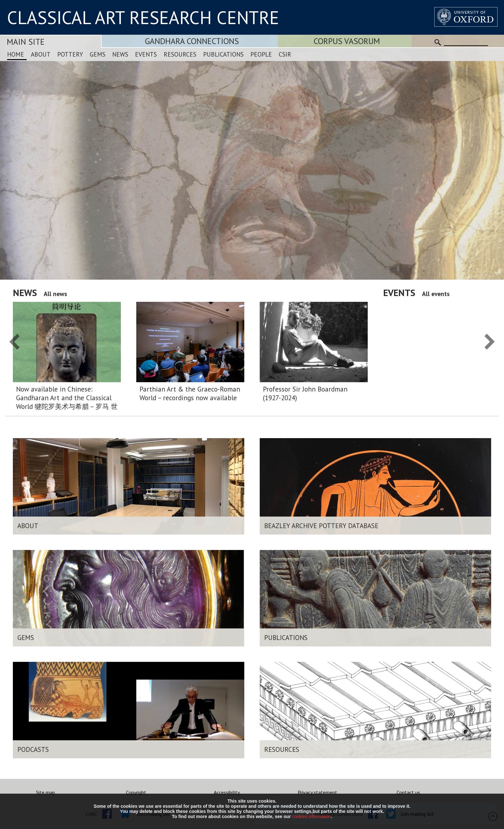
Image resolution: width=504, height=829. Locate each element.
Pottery (70, 54)
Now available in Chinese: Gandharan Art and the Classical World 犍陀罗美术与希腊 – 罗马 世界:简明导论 (67, 398)
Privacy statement (317, 792)
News (120, 54)
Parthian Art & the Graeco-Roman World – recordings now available (190, 393)
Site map (45, 792)
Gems (98, 54)
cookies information (312, 816)
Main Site (26, 42)
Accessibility (227, 792)
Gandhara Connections (192, 41)
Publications (223, 54)
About (41, 54)
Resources (180, 54)
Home (16, 54)
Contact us (408, 792)
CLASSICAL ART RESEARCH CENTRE (143, 17)
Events (146, 54)
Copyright (136, 792)
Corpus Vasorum (347, 41)
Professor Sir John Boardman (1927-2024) (305, 393)
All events (436, 294)
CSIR (285, 54)
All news (55, 294)
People (261, 54)
